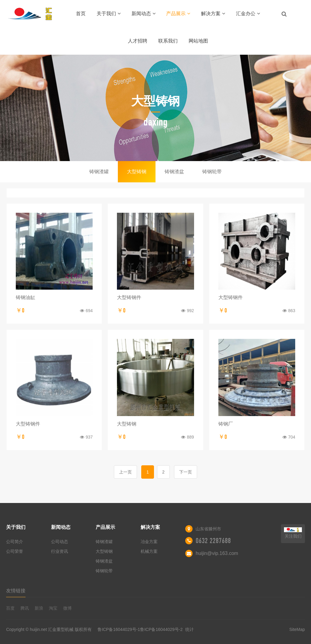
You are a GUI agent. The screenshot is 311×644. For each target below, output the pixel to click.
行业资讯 (60, 551)
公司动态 (60, 542)
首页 (81, 14)
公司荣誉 (15, 551)
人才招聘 (138, 41)
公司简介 (15, 542)
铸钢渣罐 (99, 172)
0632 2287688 (213, 541)
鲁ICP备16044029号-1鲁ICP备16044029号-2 (141, 629)
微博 (67, 608)
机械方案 (149, 551)
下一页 (186, 472)
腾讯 (25, 608)
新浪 (39, 608)
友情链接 (16, 591)
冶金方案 (149, 542)
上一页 (125, 472)
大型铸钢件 (129, 297)
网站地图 (198, 41)
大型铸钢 (137, 172)
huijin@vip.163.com (217, 553)
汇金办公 (248, 14)
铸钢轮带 (212, 172)
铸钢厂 (226, 424)
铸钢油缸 (26, 297)
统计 (190, 629)
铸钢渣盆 (174, 172)
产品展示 (178, 14)
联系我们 (168, 41)
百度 (10, 608)
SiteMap (297, 629)
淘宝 (53, 608)
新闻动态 (144, 14)
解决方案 (213, 14)
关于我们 (109, 14)
